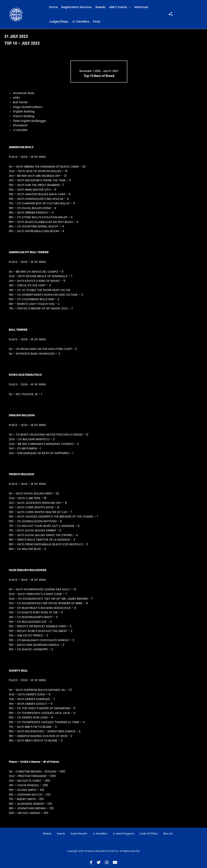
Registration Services (77, 7)
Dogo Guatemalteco (28, 107)
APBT (16, 98)
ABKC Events (118, 7)
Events (61, 834)
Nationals (141, 7)
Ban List (168, 834)
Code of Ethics (149, 834)
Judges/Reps (59, 22)
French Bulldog (24, 116)
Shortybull (20, 125)
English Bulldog (24, 111)
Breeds (100, 7)
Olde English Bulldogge (29, 121)
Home (53, 7)
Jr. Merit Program (123, 834)
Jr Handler (20, 130)
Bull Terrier (20, 102)
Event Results (79, 834)
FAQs (97, 22)
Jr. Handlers (81, 22)
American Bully (24, 93)
